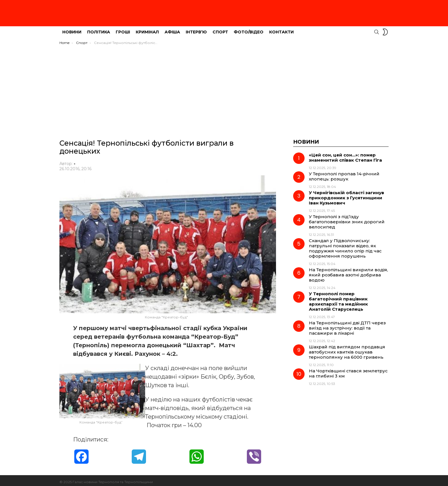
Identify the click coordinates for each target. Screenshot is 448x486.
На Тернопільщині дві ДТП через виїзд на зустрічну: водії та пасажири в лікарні (347, 325)
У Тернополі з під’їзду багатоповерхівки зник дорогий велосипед (347, 219)
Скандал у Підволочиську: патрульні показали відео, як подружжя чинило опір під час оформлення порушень (345, 245)
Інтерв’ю (196, 29)
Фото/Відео (249, 29)
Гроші (123, 29)
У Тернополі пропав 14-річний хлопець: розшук (344, 173)
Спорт (220, 29)
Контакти (281, 29)
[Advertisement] (224, 85)
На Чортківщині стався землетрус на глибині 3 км (348, 370)
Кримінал (147, 29)
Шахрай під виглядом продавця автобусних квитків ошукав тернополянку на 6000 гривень (347, 349)
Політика (99, 29)
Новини (72, 29)
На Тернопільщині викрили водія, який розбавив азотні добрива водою (348, 272)
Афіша (172, 29)
